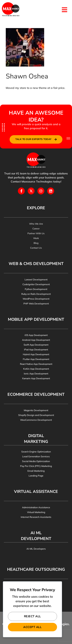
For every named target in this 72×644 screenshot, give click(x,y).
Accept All (32, 627)
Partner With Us (36, 233)
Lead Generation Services (36, 456)
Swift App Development (36, 345)
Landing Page (36, 476)
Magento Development (36, 410)
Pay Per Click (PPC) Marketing (36, 466)
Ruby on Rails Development (36, 294)
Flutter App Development (36, 359)
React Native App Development (36, 364)
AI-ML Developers (36, 549)
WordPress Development (36, 299)
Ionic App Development (36, 374)
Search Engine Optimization (36, 452)
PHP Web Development (36, 304)
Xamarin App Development (36, 378)
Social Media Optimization (36, 461)
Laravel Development (36, 280)
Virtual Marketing (36, 512)
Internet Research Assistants (36, 517)
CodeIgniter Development (36, 284)
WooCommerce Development (36, 420)
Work (36, 238)
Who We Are (36, 224)
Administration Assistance (36, 507)
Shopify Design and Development (36, 415)
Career (36, 229)
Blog (36, 243)
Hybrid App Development (36, 354)
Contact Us (36, 248)
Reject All (32, 616)
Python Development (36, 289)
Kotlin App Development (36, 369)
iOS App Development (36, 335)
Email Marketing (36, 471)
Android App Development (36, 340)
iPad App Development (36, 350)
